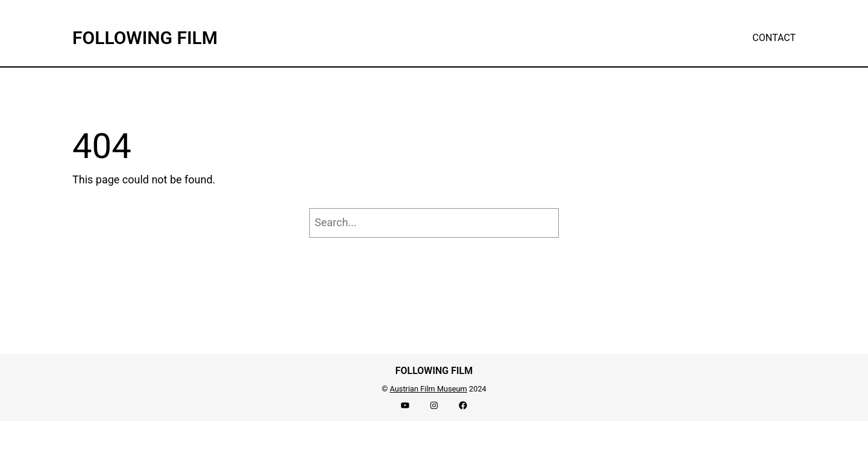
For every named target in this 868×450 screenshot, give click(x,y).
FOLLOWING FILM (145, 38)
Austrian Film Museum (428, 389)
